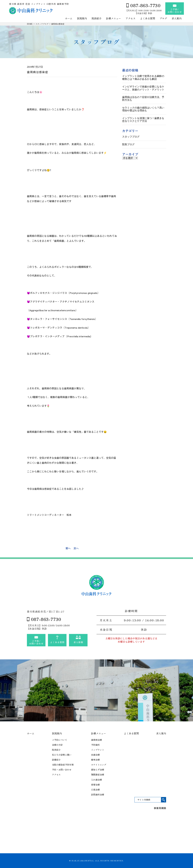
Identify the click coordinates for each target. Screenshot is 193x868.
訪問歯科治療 (98, 795)
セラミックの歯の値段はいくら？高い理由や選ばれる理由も (143, 109)
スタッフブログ (42, 24)
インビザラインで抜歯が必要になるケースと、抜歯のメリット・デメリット (143, 88)
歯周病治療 (96, 740)
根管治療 (95, 785)
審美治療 (95, 760)
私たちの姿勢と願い (62, 755)
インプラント (98, 750)
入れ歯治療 (96, 780)
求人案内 (177, 19)
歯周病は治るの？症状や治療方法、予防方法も (143, 99)
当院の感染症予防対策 (63, 765)
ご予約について (60, 740)
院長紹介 (96, 19)
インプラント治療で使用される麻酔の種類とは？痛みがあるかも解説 (143, 77)
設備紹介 (56, 760)
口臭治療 (95, 790)
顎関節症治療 (98, 775)
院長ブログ (128, 144)
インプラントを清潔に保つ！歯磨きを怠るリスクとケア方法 (143, 120)
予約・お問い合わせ (62, 770)
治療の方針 (57, 745)
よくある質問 (148, 19)
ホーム (69, 19)
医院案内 (82, 19)
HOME (30, 24)
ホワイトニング (99, 765)
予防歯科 (95, 745)
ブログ (163, 19)
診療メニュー (114, 19)
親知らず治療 (98, 770)
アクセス (131, 19)
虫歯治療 (95, 755)
